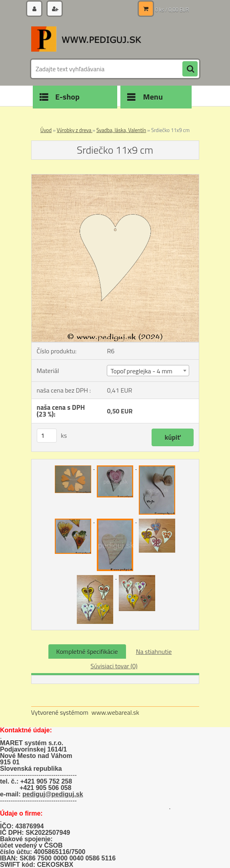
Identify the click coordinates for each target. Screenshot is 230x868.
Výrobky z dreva (75, 130)
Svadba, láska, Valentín (121, 130)
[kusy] (47, 436)
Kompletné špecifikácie (87, 652)
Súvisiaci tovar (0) (114, 666)
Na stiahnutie (154, 652)
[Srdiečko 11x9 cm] (115, 178)
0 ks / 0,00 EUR (172, 10)
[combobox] (148, 371)
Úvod (46, 130)
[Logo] (86, 39)
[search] (190, 69)
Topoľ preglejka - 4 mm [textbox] (141, 371)
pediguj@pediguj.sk (53, 794)
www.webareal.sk (115, 712)
